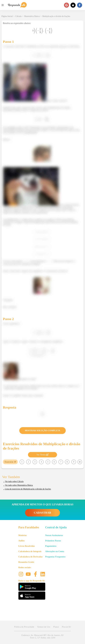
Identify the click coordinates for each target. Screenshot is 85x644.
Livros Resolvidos (27, 546)
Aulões (22, 541)
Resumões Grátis (26, 562)
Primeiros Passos (53, 541)
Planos (56, 627)
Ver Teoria (42, 455)
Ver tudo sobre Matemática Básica (19, 485)
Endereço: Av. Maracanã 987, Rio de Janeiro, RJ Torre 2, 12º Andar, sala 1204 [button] (42, 636)
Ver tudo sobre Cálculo (14, 481)
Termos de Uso (44, 627)
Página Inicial (7, 16)
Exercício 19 (10, 462)
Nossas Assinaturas (54, 535)
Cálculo (18, 16)
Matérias (23, 535)
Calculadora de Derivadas (31, 557)
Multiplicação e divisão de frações (56, 16)
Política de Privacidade (24, 627)
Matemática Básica (32, 16)
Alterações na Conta (55, 551)
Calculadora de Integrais (30, 551)
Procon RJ (66, 627)
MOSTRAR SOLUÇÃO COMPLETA (42, 430)
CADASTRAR (42, 513)
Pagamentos (51, 546)
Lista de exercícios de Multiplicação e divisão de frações (28, 489)
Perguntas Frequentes (55, 557)
